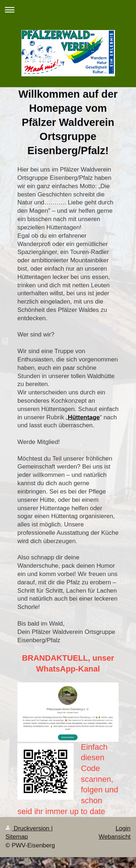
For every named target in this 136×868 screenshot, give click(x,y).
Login (123, 828)
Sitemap (17, 837)
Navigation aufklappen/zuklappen (68, 10)
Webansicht (115, 837)
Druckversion (28, 828)
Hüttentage (84, 417)
